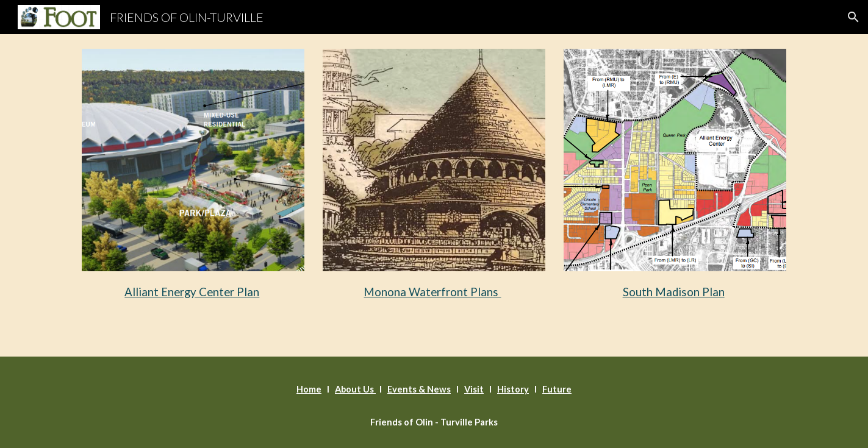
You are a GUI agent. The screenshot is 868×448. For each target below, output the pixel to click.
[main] (193, 290)
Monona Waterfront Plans (432, 292)
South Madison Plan (674, 292)
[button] (853, 17)
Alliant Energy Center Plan (192, 292)
